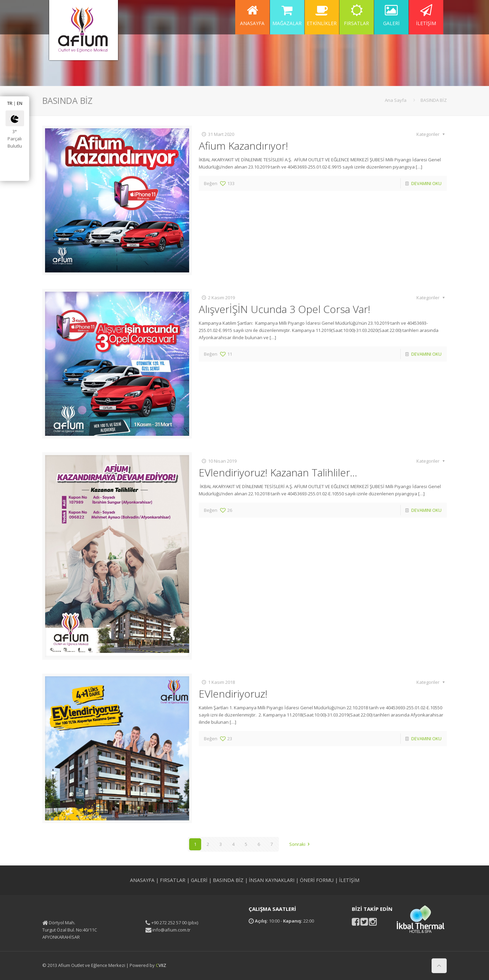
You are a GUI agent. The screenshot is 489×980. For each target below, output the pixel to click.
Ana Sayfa (396, 100)
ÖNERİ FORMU (317, 880)
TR (10, 103)
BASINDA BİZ (434, 100)
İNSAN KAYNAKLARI (272, 880)
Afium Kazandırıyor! (243, 146)
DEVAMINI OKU (426, 183)
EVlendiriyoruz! (233, 694)
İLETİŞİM (349, 880)
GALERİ (199, 880)
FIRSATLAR (173, 880)
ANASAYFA (142, 880)
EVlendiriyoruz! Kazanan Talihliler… (278, 472)
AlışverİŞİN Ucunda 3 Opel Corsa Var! (285, 309)
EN (20, 103)
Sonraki (300, 844)
